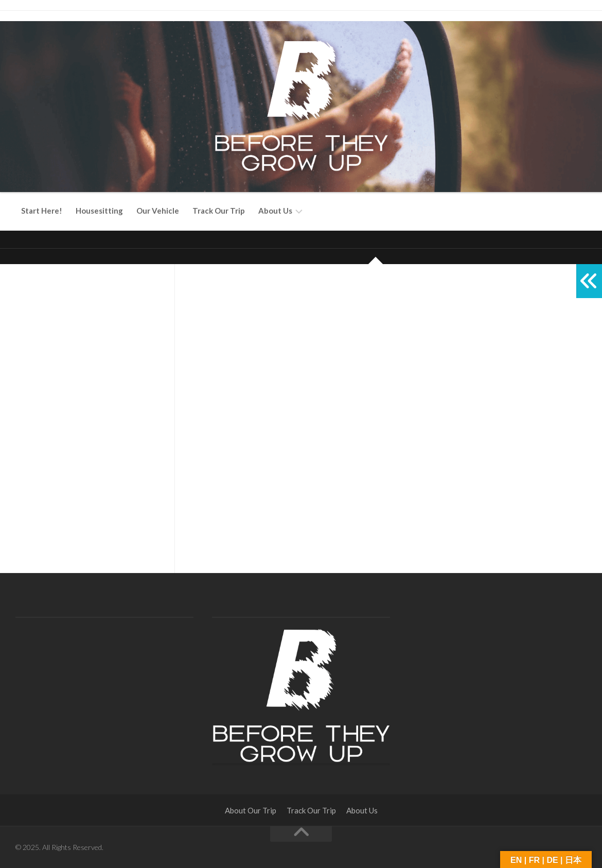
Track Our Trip (219, 211)
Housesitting (99, 211)
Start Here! (42, 211)
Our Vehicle (158, 211)
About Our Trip (251, 810)
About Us (275, 211)
